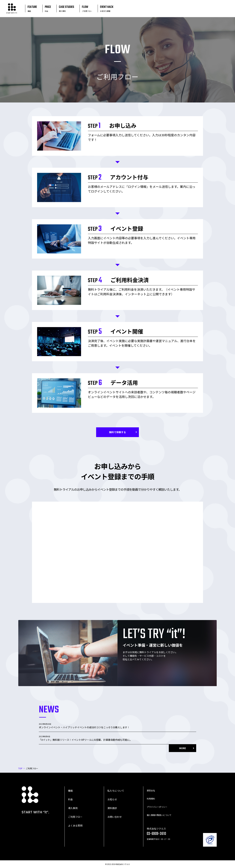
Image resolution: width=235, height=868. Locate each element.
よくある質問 (75, 825)
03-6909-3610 (156, 834)
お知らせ (112, 799)
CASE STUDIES (66, 8)
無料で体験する (117, 432)
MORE (183, 748)
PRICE (48, 8)
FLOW (87, 8)
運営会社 (151, 790)
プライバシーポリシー (157, 807)
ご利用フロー (75, 817)
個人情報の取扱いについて (159, 815)
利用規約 (151, 799)
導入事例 (73, 808)
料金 (70, 799)
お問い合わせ (115, 817)
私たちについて (116, 791)
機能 (70, 791)
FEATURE (32, 8)
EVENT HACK (107, 8)
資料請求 (112, 808)
